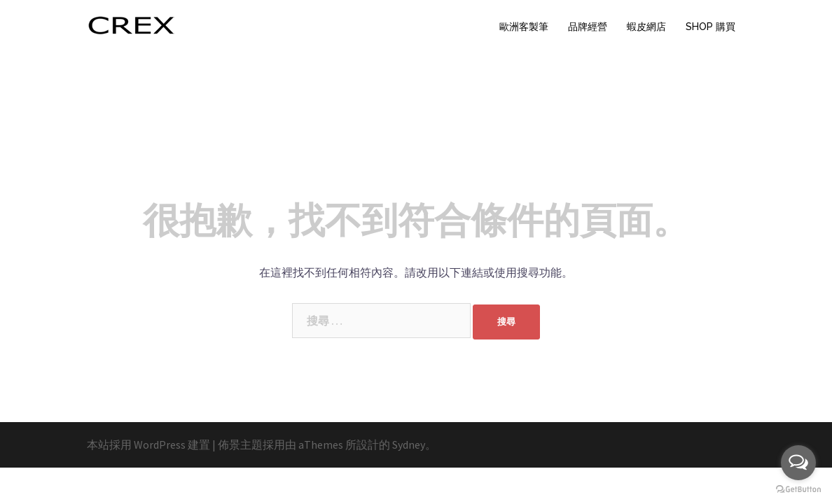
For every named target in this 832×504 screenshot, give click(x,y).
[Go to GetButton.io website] (798, 490)
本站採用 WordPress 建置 (148, 444)
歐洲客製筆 (524, 27)
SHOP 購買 (710, 27)
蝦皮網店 (646, 27)
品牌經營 (588, 27)
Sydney (409, 444)
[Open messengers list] (798, 463)
